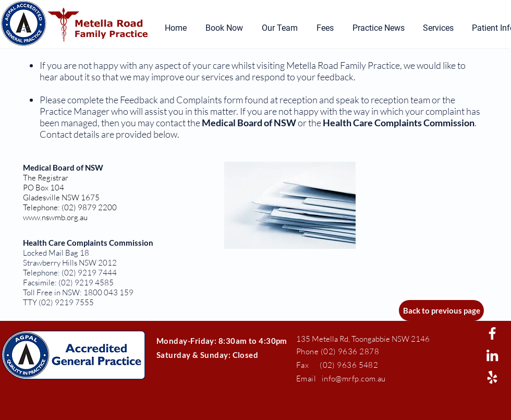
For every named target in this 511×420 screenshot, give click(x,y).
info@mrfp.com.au (354, 379)
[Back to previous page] (441, 310)
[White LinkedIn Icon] (492, 355)
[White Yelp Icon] (492, 377)
